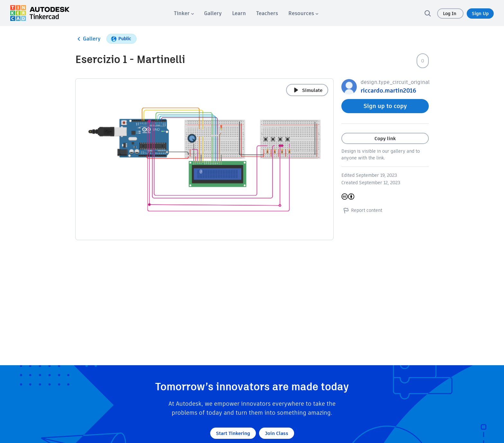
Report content (362, 210)
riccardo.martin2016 (388, 90)
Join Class (277, 433)
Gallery (88, 39)
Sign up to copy (385, 106)
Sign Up (480, 14)
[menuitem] (184, 13)
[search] (428, 13)
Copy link (385, 138)
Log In (450, 14)
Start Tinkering (233, 433)
